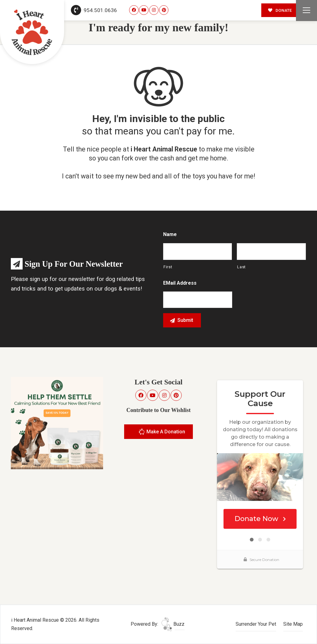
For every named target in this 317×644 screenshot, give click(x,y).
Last (241, 267)
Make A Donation (162, 433)
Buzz (173, 624)
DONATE (280, 10)
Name (170, 234)
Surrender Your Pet (256, 624)
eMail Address (180, 283)
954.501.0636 (94, 10)
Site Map (293, 624)
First (168, 267)
